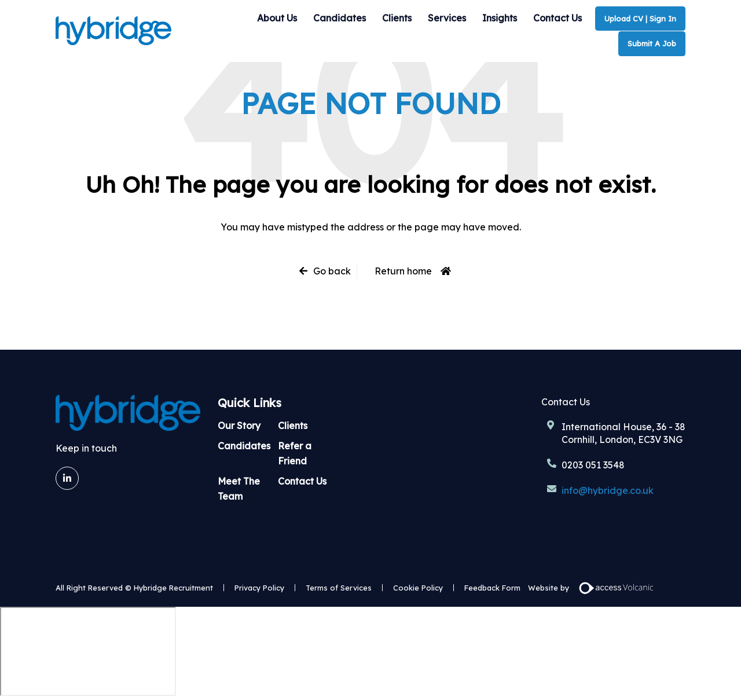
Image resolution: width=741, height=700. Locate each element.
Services (447, 18)
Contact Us (557, 18)
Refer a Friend (295, 453)
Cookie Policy (418, 588)
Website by (595, 588)
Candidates (340, 18)
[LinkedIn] (67, 478)
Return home (403, 271)
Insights (500, 18)
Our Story (239, 426)
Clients (397, 18)
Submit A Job (652, 43)
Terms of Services (339, 588)
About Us (277, 18)
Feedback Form (492, 588)
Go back (332, 271)
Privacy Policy (259, 588)
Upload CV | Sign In (640, 19)
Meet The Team (239, 489)
